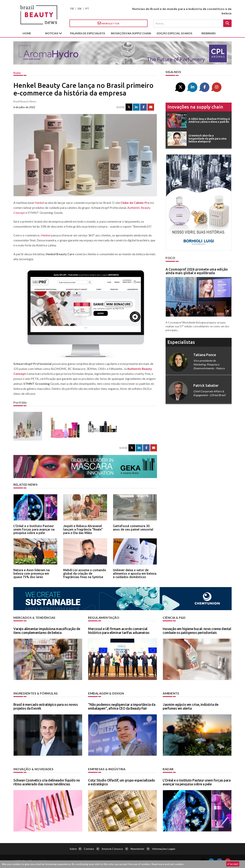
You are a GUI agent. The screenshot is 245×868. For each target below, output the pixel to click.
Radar (17, 73)
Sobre (73, 849)
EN (80, 9)
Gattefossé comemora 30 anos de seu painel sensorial (133, 528)
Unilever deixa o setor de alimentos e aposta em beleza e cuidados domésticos (135, 573)
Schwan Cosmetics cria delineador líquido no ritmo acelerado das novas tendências (47, 782)
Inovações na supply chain (131, 33)
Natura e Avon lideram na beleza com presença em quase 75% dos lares (31, 573)
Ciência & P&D (174, 617)
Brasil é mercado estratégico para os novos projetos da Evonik (46, 706)
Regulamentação (104, 617)
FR (72, 9)
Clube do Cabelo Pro (135, 203)
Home (27, 33)
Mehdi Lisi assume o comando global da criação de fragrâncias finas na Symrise (85, 573)
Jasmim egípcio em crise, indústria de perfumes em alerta (191, 706)
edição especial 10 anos (174, 33)
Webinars (208, 33)
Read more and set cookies (167, 864)
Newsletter (109, 23)
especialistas (181, 342)
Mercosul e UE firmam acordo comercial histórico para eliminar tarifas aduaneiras (119, 631)
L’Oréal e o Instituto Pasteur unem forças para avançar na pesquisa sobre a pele (34, 529)
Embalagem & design (106, 693)
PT (87, 9)
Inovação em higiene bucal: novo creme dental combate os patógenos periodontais (197, 631)
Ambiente (171, 693)
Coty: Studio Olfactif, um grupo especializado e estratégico (122, 782)
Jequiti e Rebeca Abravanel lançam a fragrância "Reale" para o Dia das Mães (83, 529)
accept (233, 864)
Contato (89, 849)
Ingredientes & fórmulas (36, 693)
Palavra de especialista (88, 33)
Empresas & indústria (107, 769)
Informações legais (164, 849)
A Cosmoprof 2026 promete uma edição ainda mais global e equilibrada (197, 271)
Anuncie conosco (112, 849)
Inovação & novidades (33, 769)
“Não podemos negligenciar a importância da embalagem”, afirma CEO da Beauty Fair (122, 706)
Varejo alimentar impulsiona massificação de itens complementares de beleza (47, 631)
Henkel (40, 203)
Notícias (52, 33)
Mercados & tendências (34, 617)
